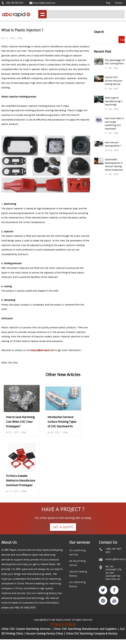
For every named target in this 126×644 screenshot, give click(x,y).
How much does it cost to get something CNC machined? (114, 123)
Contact (118, 3)
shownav (42, 14)
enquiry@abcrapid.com (44, 3)
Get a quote (63, 527)
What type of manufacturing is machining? (114, 101)
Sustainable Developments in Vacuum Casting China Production (114, 165)
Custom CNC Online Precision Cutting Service (114, 81)
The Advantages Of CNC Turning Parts (115, 62)
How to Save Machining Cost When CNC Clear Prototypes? (20, 422)
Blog (108, 3)
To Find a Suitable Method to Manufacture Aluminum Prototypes (21, 481)
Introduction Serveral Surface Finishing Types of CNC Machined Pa (62, 422)
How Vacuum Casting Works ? (113, 144)
